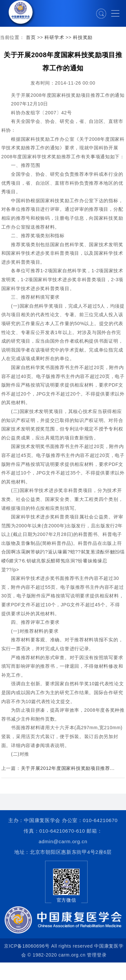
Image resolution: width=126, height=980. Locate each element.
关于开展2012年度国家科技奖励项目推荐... (68, 768)
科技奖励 (83, 37)
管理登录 (97, 955)
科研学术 (54, 37)
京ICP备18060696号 (27, 946)
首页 (31, 37)
